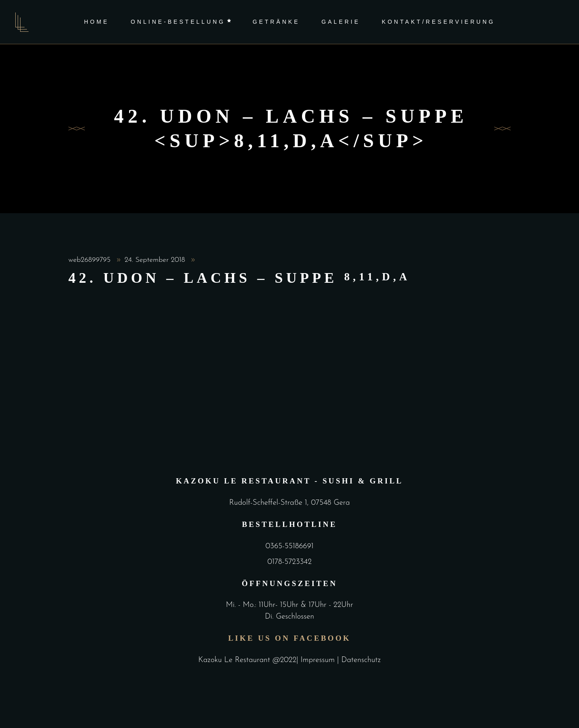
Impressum (319, 660)
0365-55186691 (289, 546)
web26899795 (91, 260)
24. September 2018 (156, 260)
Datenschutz (361, 660)
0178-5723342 (289, 562)
